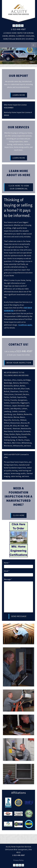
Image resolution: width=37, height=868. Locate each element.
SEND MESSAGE (19, 616)
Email (7, 571)
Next (34, 56)
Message (8, 579)
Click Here (19, 515)
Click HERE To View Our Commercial (19, 187)
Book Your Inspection (19, 363)
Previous (3, 56)
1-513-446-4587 (18, 29)
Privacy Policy (18, 860)
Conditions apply (25, 325)
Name (7, 563)
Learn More (19, 95)
